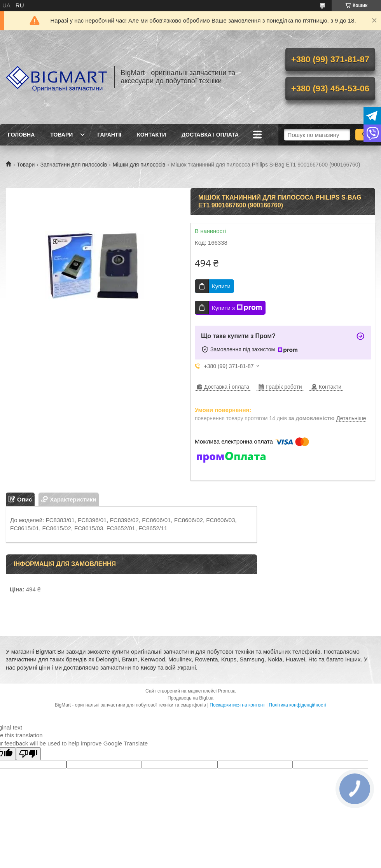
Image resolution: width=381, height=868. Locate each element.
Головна (21, 135)
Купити (221, 286)
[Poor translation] (28, 754)
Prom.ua (227, 691)
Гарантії (109, 135)
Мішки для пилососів (139, 165)
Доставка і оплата (210, 135)
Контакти (151, 135)
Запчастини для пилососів (74, 165)
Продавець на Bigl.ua (190, 698)
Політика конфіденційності (298, 705)
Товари (61, 135)
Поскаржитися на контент (237, 705)
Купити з (237, 308)
